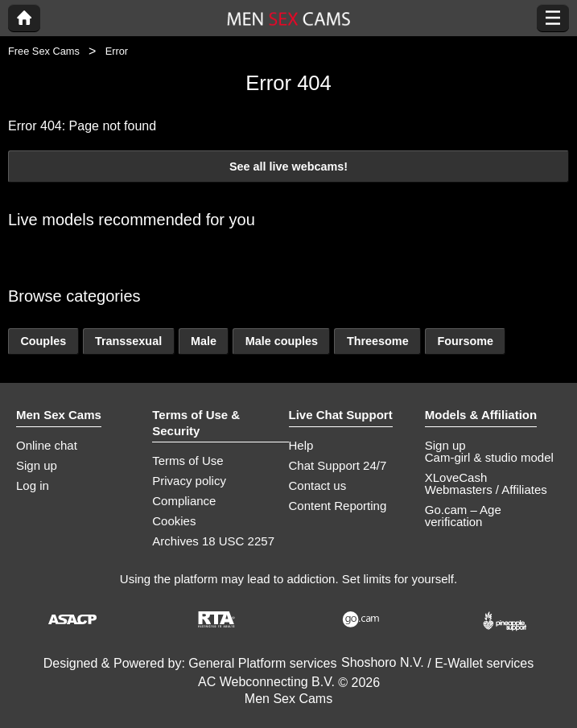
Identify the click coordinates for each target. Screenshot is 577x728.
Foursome (465, 341)
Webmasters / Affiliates (486, 489)
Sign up (37, 465)
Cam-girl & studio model (489, 457)
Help (301, 445)
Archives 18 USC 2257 (213, 541)
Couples (43, 341)
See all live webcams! (288, 167)
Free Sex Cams (44, 51)
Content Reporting (338, 506)
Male (204, 341)
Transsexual (128, 341)
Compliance (184, 501)
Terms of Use (188, 461)
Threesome (378, 341)
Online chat (47, 445)
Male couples (282, 341)
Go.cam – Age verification (463, 516)
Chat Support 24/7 (338, 465)
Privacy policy (189, 481)
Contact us (318, 485)
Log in (33, 485)
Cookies (174, 521)
